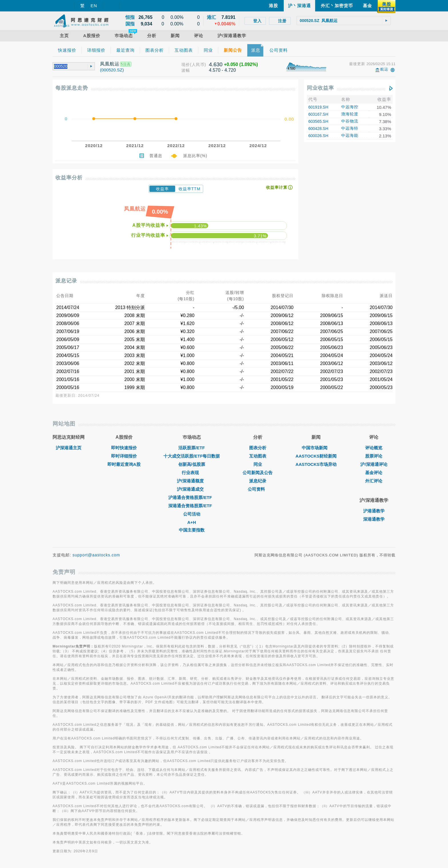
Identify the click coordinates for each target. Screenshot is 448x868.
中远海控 (350, 107)
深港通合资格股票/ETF (192, 506)
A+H (191, 522)
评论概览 (374, 448)
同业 (258, 464)
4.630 (216, 64)
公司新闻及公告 (258, 473)
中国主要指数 (192, 530)
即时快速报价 (124, 448)
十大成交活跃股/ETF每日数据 (192, 456)
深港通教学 (374, 519)
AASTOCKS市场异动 (316, 464)
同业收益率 (320, 88)
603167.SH (318, 114)
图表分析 (258, 448)
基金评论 (374, 473)
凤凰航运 (110, 64)
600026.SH (318, 136)
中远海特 (350, 128)
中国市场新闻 (316, 448)
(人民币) (198, 65)
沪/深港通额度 (192, 481)
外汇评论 (374, 481)
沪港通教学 (374, 511)
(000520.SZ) (112, 70)
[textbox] (344, 21)
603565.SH (318, 121)
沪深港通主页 (69, 448)
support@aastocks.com (96, 555)
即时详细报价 (124, 456)
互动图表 (258, 456)
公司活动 (192, 514)
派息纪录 (258, 481)
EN (94, 6)
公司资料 (258, 489)
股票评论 (374, 456)
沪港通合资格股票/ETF (192, 497)
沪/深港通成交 (192, 489)
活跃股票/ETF (192, 448)
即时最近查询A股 (124, 464)
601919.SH (318, 107)
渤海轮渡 (350, 114)
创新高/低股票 (192, 464)
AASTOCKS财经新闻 (316, 456)
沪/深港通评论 (374, 464)
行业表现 (192, 473)
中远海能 (350, 135)
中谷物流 (350, 121)
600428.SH (318, 129)
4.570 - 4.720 (222, 70)
